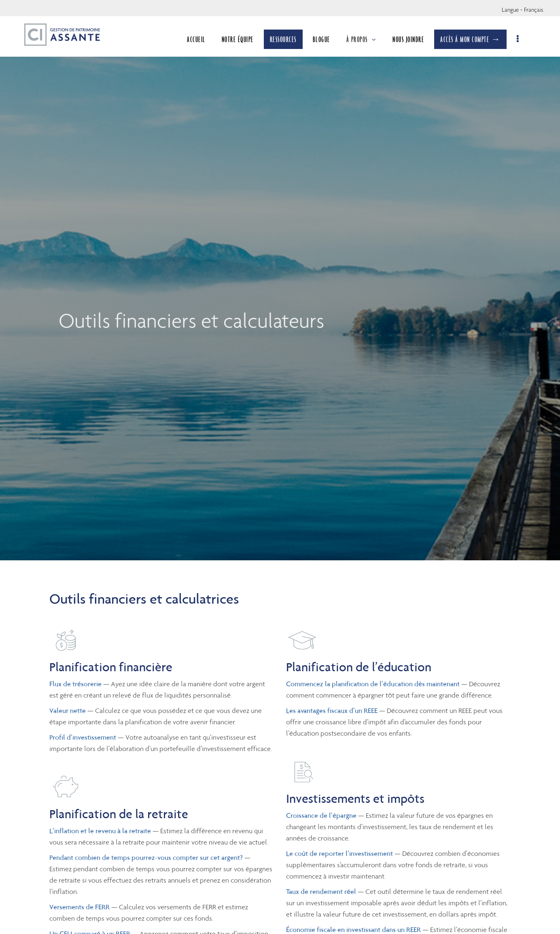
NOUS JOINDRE (409, 39)
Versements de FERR (80, 907)
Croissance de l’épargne (321, 815)
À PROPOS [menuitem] (362, 39)
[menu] (519, 39)
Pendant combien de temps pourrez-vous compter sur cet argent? (146, 857)
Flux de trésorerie (75, 684)
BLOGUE (322, 39)
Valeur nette (68, 711)
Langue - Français (523, 10)
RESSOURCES (284, 39)
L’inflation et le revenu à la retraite (100, 831)
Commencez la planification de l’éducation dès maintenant (373, 684)
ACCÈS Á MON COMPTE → (471, 39)
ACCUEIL (197, 39)
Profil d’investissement (83, 737)
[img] (280, 280)
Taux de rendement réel (321, 891)
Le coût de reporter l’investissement (339, 853)
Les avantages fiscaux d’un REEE (332, 711)
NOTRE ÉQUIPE (239, 39)
